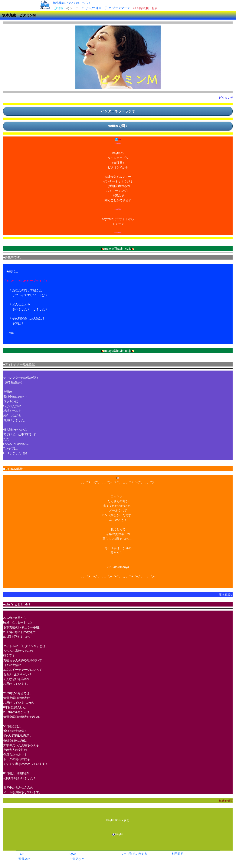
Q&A (73, 854)
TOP (21, 854)
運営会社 (24, 859)
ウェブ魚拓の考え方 (134, 854)
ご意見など (77, 859)
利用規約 (178, 854)
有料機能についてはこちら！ (72, 3)
